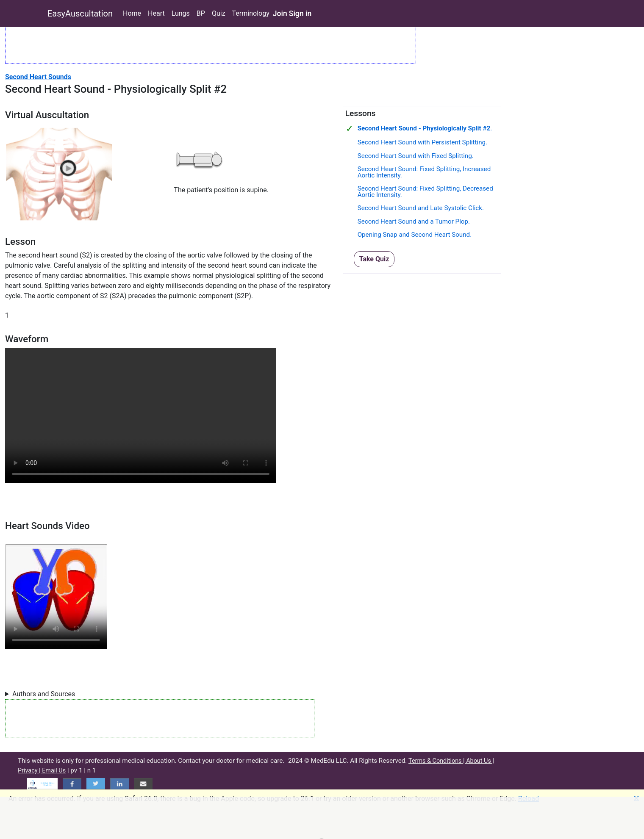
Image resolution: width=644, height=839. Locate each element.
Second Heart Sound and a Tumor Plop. (414, 222)
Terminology (251, 13)
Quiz (219, 13)
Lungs (181, 13)
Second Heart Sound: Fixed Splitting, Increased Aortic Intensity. (424, 172)
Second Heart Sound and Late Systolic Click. (421, 208)
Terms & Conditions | (437, 761)
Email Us (54, 771)
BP (201, 13)
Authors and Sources (44, 694)
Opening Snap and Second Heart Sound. (415, 235)
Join (280, 14)
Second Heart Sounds (38, 77)
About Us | (480, 761)
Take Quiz (374, 259)
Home (132, 13)
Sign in (300, 14)
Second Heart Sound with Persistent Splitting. (422, 142)
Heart (156, 13)
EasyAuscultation (80, 14)
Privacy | (30, 771)
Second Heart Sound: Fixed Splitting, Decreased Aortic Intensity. (425, 192)
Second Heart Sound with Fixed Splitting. (416, 156)
